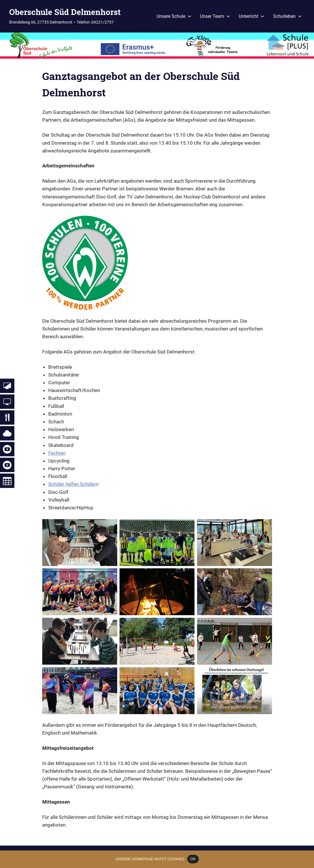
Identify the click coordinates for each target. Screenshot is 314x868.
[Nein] (307, 859)
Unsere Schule (174, 16)
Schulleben (287, 16)
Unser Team (215, 16)
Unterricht (252, 16)
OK (193, 859)
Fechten (57, 453)
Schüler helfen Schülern (73, 484)
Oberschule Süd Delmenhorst (65, 12)
